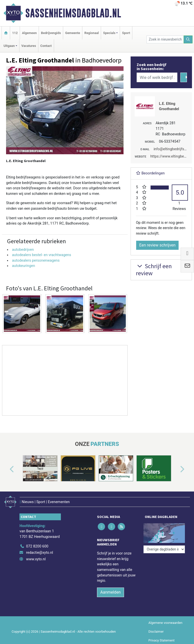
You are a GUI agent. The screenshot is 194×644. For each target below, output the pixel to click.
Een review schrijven (157, 245)
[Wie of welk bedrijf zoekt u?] (157, 77)
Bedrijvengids (51, 33)
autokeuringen (23, 266)
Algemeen (29, 33)
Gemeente (73, 33)
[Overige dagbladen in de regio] (164, 549)
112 (15, 33)
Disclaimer (156, 632)
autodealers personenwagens (36, 260)
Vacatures (29, 46)
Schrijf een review (154, 270)
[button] (6, 469)
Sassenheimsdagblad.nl (73, 13)
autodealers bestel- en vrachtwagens (41, 255)
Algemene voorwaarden (165, 623)
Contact (46, 46)
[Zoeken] (188, 39)
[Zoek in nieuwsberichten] (165, 39)
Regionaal (92, 33)
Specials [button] (109, 33)
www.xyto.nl (36, 559)
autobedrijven (23, 250)
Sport (126, 33)
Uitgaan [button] (9, 46)
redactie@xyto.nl (40, 553)
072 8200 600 (37, 546)
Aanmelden (111, 592)
